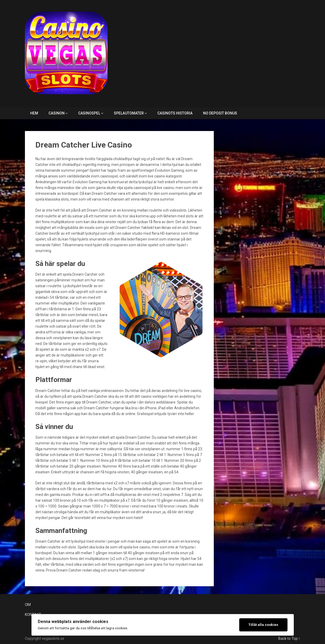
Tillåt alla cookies (263, 625)
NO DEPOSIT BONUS (220, 113)
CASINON (57, 113)
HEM (34, 113)
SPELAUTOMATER (129, 113)
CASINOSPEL (89, 113)
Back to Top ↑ (289, 638)
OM (28, 605)
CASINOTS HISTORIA (175, 113)
